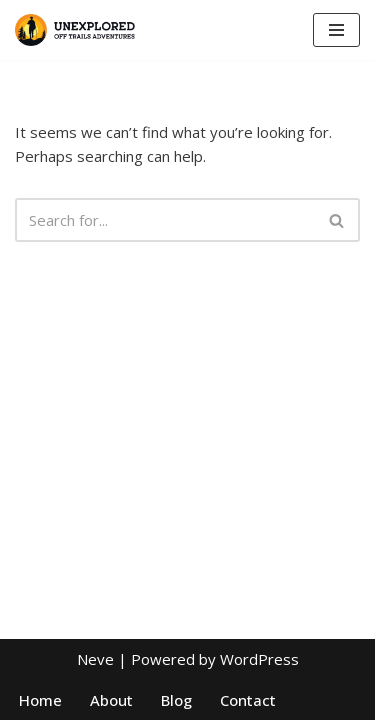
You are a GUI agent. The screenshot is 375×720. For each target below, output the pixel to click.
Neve (95, 659)
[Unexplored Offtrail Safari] (75, 30)
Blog (176, 700)
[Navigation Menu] (336, 30)
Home (40, 700)
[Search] (165, 220)
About (111, 700)
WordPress (259, 659)
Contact (248, 700)
